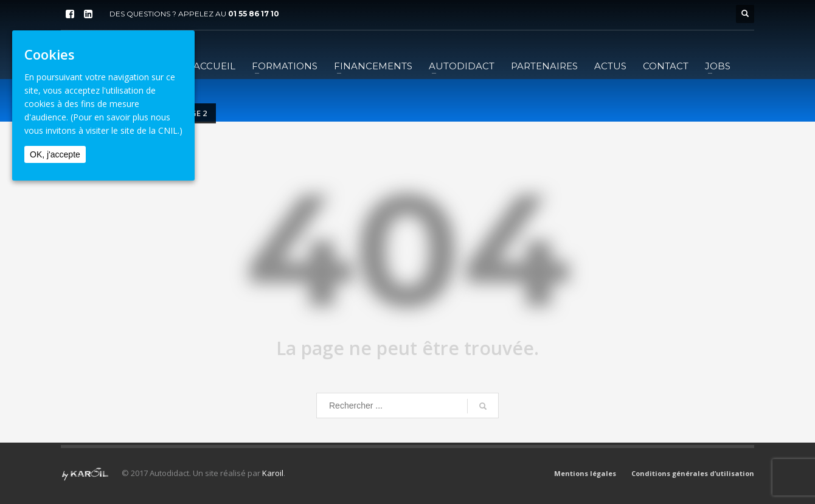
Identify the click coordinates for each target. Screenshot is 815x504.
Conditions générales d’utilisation (693, 473)
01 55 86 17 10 (254, 14)
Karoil (273, 473)
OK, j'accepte (55, 154)
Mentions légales (585, 473)
